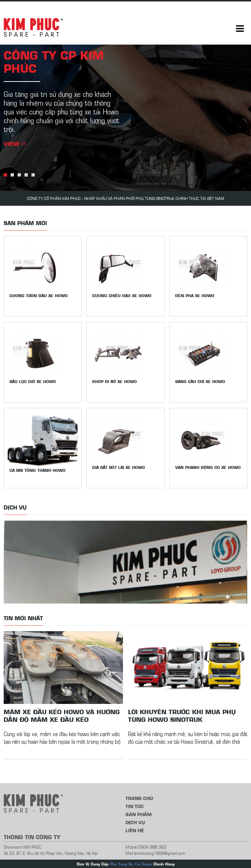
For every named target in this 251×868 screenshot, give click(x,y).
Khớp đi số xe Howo (115, 381)
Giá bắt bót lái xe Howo (119, 467)
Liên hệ (135, 830)
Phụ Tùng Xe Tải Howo (131, 864)
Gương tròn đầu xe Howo (39, 295)
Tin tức (135, 806)
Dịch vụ (135, 822)
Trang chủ (139, 798)
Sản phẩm (139, 814)
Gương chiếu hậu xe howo (122, 295)
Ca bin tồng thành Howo (38, 470)
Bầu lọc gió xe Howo (33, 381)
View (15, 143)
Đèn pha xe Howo (195, 295)
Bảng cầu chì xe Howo (200, 381)
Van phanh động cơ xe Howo (208, 467)
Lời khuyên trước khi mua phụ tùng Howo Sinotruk (182, 715)
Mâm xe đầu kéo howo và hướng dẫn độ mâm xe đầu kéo (62, 715)
